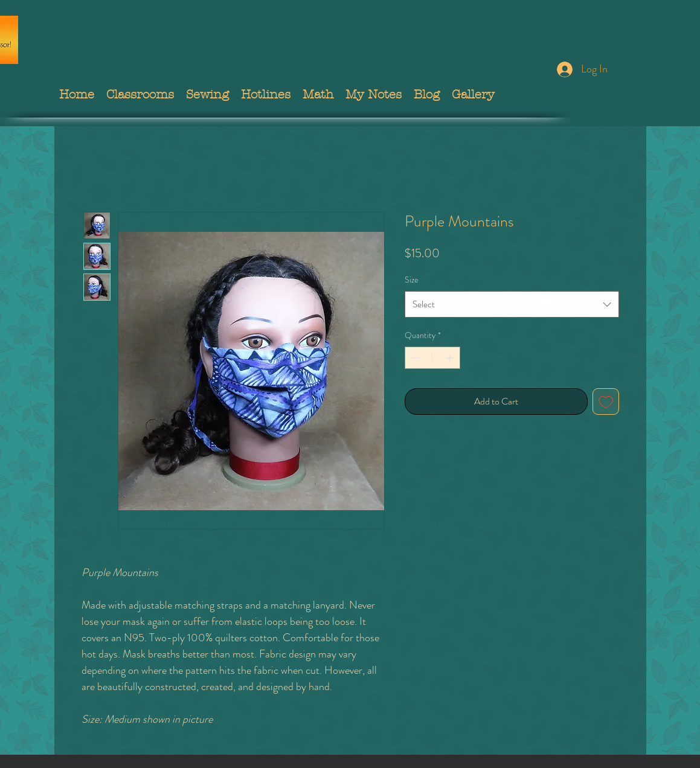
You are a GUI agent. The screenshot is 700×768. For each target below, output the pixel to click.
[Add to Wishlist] (606, 402)
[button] (140, 95)
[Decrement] (414, 358)
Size (412, 280)
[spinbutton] (432, 358)
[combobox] (512, 304)
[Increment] (451, 358)
